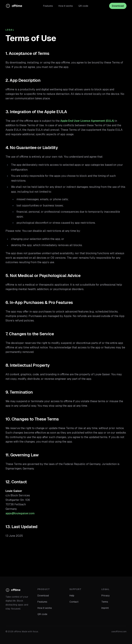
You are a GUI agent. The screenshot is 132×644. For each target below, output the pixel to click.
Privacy (106, 596)
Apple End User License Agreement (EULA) (87, 121)
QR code (83, 6)
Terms (105, 602)
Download (118, 6)
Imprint (105, 608)
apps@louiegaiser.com (20, 513)
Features (48, 6)
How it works (66, 6)
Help (72, 596)
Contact (74, 602)
